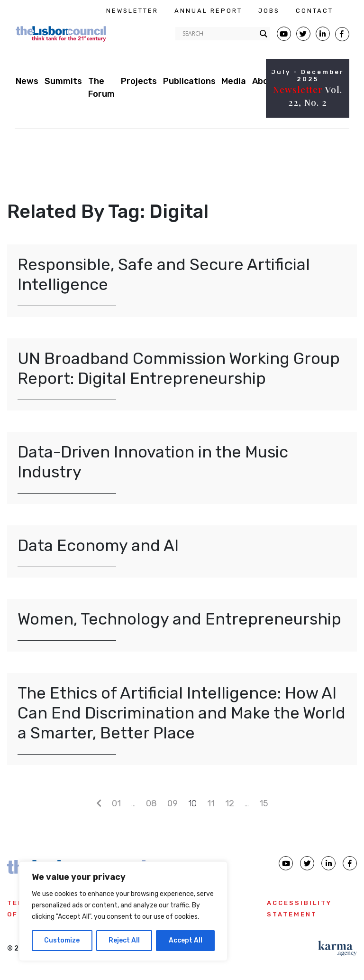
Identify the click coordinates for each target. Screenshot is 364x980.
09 (173, 803)
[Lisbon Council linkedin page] (328, 863)
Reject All (124, 940)
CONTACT (314, 11)
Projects (139, 81)
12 (230, 803)
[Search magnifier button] (264, 34)
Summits (63, 81)
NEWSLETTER (132, 11)
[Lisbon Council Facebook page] (342, 34)
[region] (123, 911)
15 (264, 803)
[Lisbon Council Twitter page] (303, 34)
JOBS (269, 11)
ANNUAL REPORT (208, 11)
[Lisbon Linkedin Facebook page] (323, 34)
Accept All (186, 940)
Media (234, 81)
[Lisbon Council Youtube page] (284, 34)
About (265, 81)
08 (151, 803)
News (27, 81)
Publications (189, 81)
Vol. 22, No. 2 (308, 96)
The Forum (101, 88)
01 (116, 803)
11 (211, 803)
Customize (62, 940)
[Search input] (218, 34)
